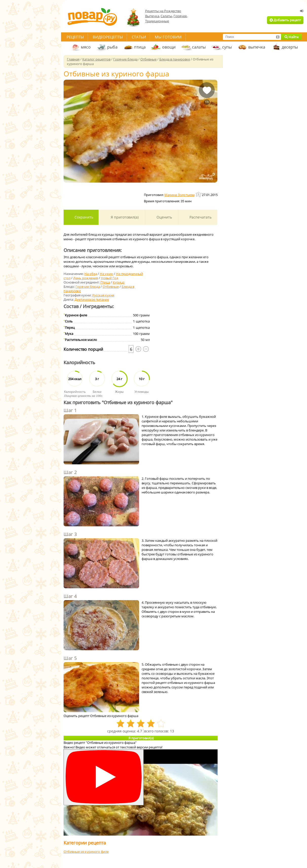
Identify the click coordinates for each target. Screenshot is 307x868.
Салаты (166, 16)
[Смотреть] (104, 777)
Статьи (139, 37)
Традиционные (157, 21)
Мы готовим (168, 37)
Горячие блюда (88, 287)
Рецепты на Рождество (163, 11)
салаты (199, 47)
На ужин (107, 274)
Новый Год (109, 278)
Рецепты (75, 37)
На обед (91, 274)
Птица (105, 282)
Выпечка (152, 16)
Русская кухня (103, 295)
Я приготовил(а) (124, 217)
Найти (291, 37)
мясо (86, 47)
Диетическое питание (92, 299)
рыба (112, 47)
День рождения (86, 278)
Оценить (164, 217)
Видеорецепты (108, 37)
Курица (119, 282)
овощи (169, 47)
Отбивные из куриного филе (86, 852)
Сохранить (83, 217)
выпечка (257, 47)
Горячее (180, 16)
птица (140, 47)
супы (227, 47)
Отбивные (111, 287)
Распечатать (200, 217)
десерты (290, 47)
